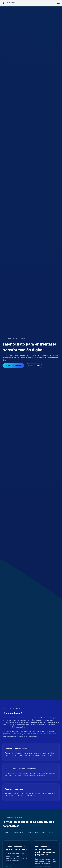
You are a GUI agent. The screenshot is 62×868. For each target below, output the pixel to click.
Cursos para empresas (13, 366)
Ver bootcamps (34, 366)
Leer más (8, 866)
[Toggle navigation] (58, 3)
